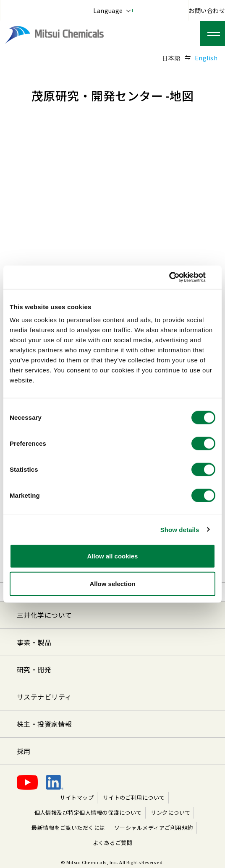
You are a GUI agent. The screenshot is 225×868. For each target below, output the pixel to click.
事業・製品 (34, 642)
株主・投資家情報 (44, 724)
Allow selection (112, 583)
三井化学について (44, 615)
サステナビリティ (44, 697)
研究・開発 (34, 669)
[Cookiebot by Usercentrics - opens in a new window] (179, 277)
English (206, 58)
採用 (24, 751)
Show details (180, 529)
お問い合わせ (207, 10)
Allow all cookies (113, 556)
